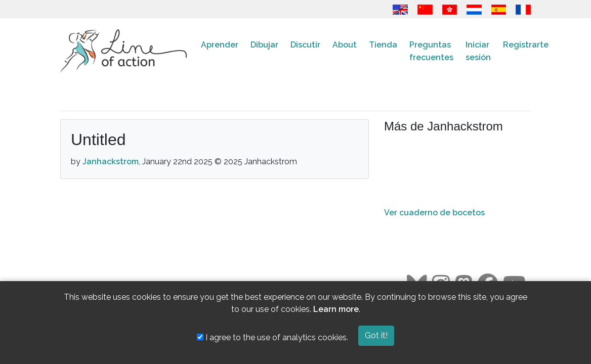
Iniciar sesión (478, 51)
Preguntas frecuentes (431, 51)
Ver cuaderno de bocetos (434, 213)
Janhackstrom (111, 162)
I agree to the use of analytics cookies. (272, 337)
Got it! (376, 335)
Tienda (383, 45)
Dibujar (264, 45)
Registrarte (526, 45)
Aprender (220, 45)
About (345, 45)
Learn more (336, 309)
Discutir (305, 45)
